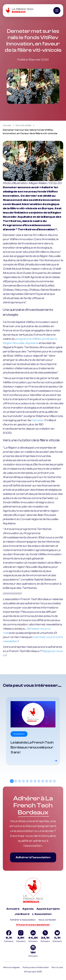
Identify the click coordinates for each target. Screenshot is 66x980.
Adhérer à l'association (23, 920)
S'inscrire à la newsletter (33, 925)
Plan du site (57, 967)
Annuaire (13, 909)
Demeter (38, 420)
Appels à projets (48, 909)
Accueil (7, 125)
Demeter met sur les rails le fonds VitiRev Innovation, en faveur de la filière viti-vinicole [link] (30, 132)
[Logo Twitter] (45, 937)
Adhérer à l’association (33, 857)
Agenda (28, 909)
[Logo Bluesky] (57, 937)
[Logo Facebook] (9, 937)
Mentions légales (11, 967)
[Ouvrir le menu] (57, 11)
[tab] (12, 781)
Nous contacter (47, 920)
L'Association (42, 914)
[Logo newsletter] (33, 951)
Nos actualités (23, 125)
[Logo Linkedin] (33, 937)
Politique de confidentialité (36, 967)
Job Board (22, 914)
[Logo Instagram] (21, 937)
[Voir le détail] (33, 731)
